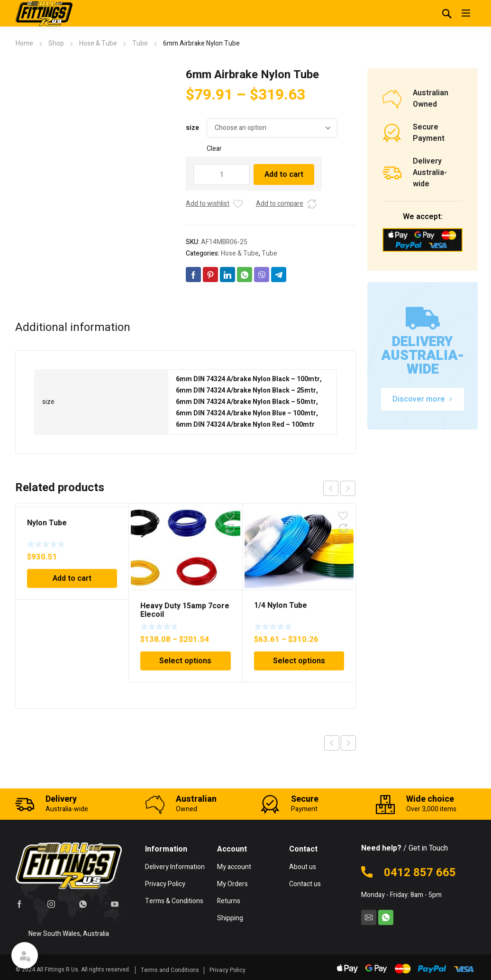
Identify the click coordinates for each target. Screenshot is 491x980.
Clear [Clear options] (214, 149)
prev (331, 488)
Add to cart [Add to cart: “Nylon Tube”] (72, 578)
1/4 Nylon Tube (281, 605)
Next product (348, 743)
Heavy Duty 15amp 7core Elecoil (185, 610)
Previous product (332, 743)
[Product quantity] (222, 174)
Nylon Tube (47, 523)
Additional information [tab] (73, 328)
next (348, 488)
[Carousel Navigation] (339, 488)
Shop (56, 43)
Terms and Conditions (170, 970)
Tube (140, 43)
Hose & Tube (98, 43)
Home (24, 43)
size (192, 128)
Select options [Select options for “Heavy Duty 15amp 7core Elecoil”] (185, 661)
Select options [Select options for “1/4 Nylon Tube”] (299, 661)
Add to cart (284, 174)
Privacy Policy (227, 970)
